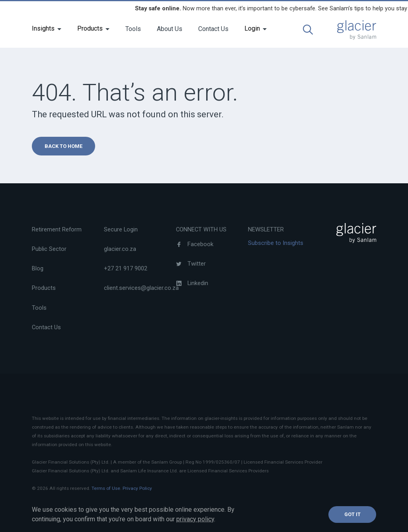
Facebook (195, 244)
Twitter (191, 264)
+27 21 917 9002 (126, 268)
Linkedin (192, 283)
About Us (170, 29)
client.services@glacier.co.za (141, 288)
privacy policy (195, 519)
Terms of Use (106, 488)
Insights (43, 28)
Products (90, 28)
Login (252, 28)
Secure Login (121, 229)
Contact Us (213, 29)
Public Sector (49, 249)
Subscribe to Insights (276, 243)
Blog (38, 268)
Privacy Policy (137, 488)
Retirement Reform (57, 229)
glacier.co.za (120, 249)
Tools (133, 29)
